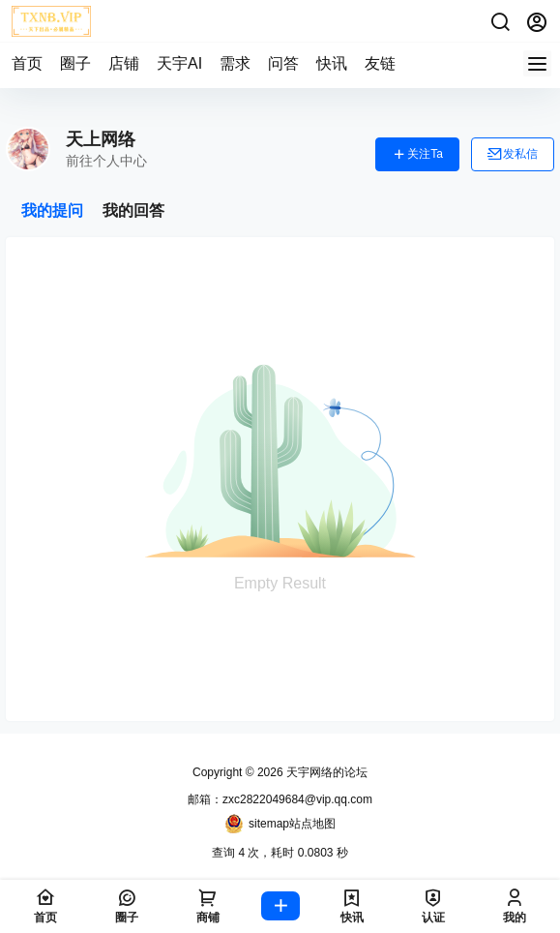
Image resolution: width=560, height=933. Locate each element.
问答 (283, 63)
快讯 (332, 63)
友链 (380, 63)
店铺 (124, 63)
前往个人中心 (106, 161)
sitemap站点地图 (280, 824)
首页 (27, 63)
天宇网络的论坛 (325, 772)
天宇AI (179, 63)
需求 (235, 63)
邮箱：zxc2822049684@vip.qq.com (280, 799)
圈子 (75, 63)
